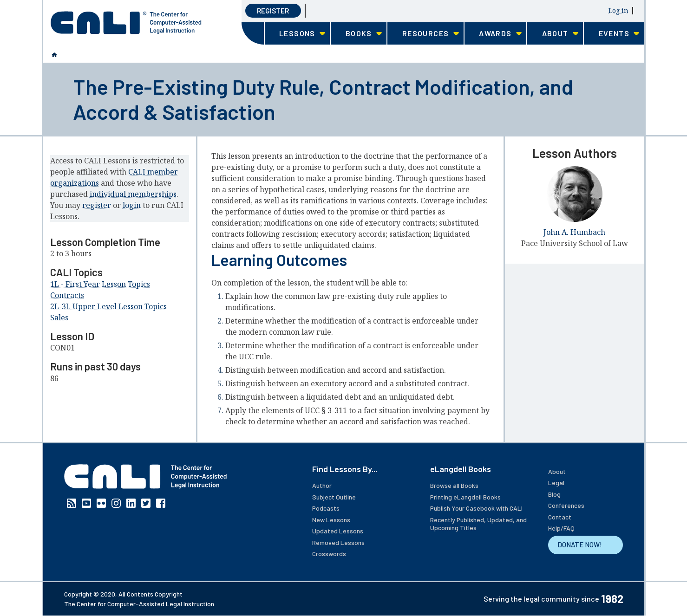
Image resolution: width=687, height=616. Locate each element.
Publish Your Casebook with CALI (476, 508)
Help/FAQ (561, 528)
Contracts (67, 295)
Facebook (161, 503)
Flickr (101, 503)
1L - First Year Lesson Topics (100, 284)
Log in (618, 10)
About (557, 471)
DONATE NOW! (580, 545)
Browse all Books (454, 485)
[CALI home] (126, 23)
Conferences (566, 505)
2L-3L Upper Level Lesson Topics (108, 306)
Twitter (146, 503)
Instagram (116, 503)
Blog (554, 494)
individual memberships (133, 194)
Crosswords (329, 554)
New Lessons (331, 520)
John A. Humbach (574, 232)
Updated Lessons (338, 531)
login (132, 205)
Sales (59, 318)
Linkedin (131, 503)
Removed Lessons (338, 542)
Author (322, 485)
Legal (556, 483)
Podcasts (326, 508)
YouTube (86, 503)
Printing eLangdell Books (465, 497)
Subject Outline (334, 497)
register (97, 205)
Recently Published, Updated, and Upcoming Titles (478, 524)
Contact (560, 517)
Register (273, 11)
